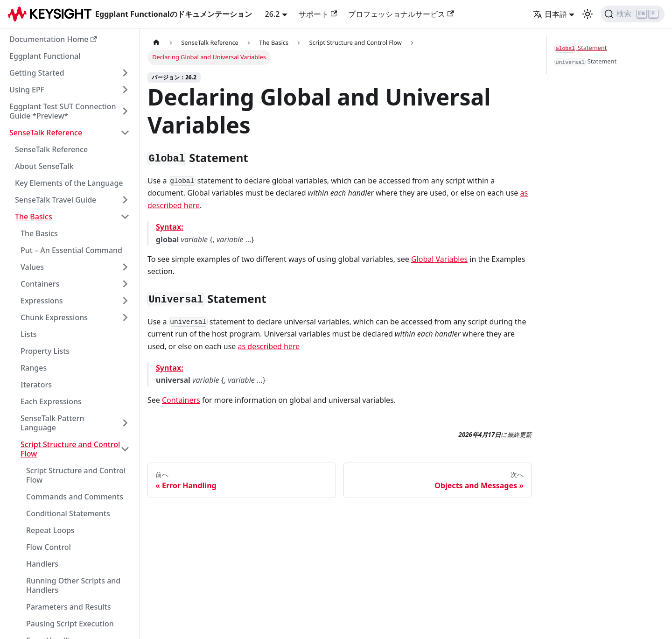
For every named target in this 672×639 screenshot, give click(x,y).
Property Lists (45, 351)
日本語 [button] (550, 14)
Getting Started (37, 73)
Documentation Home (53, 39)
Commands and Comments (75, 497)
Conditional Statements (68, 513)
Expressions (42, 301)
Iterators (36, 385)
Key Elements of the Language (69, 183)
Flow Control (49, 547)
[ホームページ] (156, 43)
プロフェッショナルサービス (401, 14)
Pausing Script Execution (70, 624)
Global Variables (439, 259)
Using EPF (27, 90)
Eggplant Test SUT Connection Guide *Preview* (63, 111)
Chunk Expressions (54, 317)
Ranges (34, 368)
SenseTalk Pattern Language (52, 423)
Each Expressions (51, 401)
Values (32, 267)
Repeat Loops (50, 530)
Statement (581, 48)
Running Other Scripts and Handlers (73, 585)
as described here (269, 346)
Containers (40, 284)
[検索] (633, 14)
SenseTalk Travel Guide (56, 200)
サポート (318, 14)
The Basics (34, 217)
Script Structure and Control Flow (70, 449)
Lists (29, 334)
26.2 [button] (273, 14)
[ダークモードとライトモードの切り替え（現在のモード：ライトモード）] (588, 14)
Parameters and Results (68, 607)
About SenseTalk (44, 166)
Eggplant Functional (45, 56)
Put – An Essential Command (71, 250)
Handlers (42, 564)
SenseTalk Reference (46, 133)
